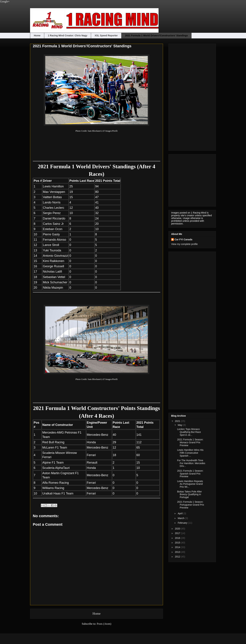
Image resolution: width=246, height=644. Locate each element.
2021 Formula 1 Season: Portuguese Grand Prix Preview (191, 505)
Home (37, 36)
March (181, 518)
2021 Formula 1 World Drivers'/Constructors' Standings (156, 36)
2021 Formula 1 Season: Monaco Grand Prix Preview (190, 442)
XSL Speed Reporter (106, 36)
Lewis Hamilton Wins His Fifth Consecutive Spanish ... (190, 453)
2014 (178, 547)
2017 (178, 533)
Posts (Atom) (104, 624)
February (183, 523)
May (180, 425)
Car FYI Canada (183, 239)
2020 (178, 529)
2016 (178, 538)
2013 (178, 552)
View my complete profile (184, 244)
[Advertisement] (185, 96)
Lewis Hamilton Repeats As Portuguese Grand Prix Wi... (190, 484)
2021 (178, 421)
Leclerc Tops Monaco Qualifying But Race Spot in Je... (189, 432)
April (180, 513)
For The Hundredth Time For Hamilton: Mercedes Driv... (191, 463)
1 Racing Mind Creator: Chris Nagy (68, 36)
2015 (178, 543)
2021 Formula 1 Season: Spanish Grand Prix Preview (190, 474)
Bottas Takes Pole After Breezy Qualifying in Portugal (190, 494)
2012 (178, 557)
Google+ (5, 1)
